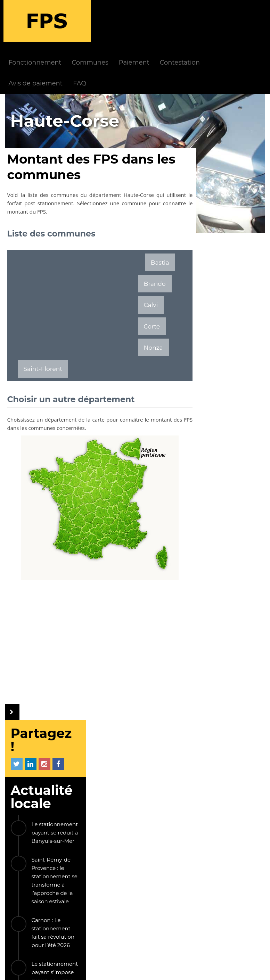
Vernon (236, 643)
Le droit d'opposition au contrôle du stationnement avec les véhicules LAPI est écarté (235, 522)
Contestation (225, 21)
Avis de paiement (80, 41)
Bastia (153, 224)
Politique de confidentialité (177, 969)
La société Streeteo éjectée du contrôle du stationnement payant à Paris (233, 578)
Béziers (207, 710)
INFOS (101, 805)
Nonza (131, 321)
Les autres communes (214, 735)
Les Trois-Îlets (217, 676)
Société (109, 848)
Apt (239, 710)
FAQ (125, 41)
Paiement (179, 21)
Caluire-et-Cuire (220, 693)
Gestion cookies (240, 969)
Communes (135, 21)
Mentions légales (113, 969)
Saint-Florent (43, 343)
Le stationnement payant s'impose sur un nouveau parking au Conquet (235, 339)
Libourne (210, 660)
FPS (63, 805)
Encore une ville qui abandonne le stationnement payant (235, 470)
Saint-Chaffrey (218, 626)
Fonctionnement (80, 21)
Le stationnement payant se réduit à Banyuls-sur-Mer (235, 191)
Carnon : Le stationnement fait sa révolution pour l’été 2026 (233, 291)
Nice (203, 643)
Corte (99, 321)
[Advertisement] (73, 260)
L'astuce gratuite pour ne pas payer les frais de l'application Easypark (235, 422)
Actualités (112, 816)
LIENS (73, 867)
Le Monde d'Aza (63, 969)
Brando (35, 321)
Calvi (68, 321)
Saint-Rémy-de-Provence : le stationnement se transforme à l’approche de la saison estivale (235, 239)
